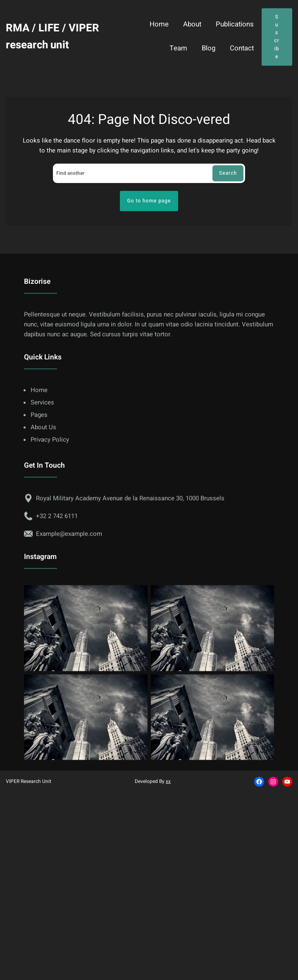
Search (228, 173)
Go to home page (149, 201)
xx (168, 781)
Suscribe (277, 37)
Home (159, 25)
